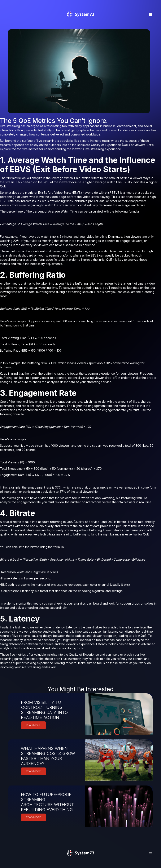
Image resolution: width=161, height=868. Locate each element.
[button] (151, 15)
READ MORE (33, 725)
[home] (80, 20)
